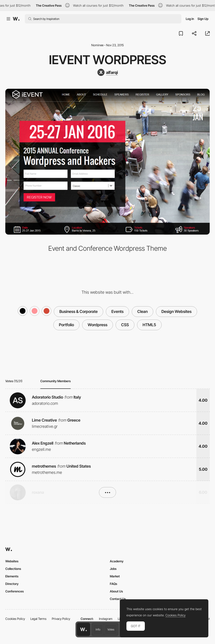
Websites (12, 561)
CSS (125, 325)
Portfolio (66, 325)
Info (98, 629)
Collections (13, 569)
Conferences (15, 591)
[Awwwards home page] (83, 629)
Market (115, 576)
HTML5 (149, 325)
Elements (12, 576)
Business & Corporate (78, 311)
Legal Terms (38, 619)
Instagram (106, 619)
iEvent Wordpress (108, 60)
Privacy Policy (61, 619)
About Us (116, 591)
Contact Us (118, 599)
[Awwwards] (16, 19)
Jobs (113, 569)
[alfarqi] (108, 72)
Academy (117, 561)
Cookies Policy (15, 619)
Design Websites (176, 311)
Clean (142, 311)
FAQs (113, 584)
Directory (12, 584)
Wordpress (98, 325)
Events (117, 311)
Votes (111, 629)
